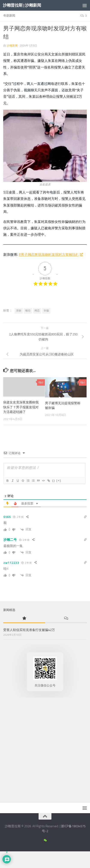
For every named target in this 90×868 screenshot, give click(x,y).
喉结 (28, 311)
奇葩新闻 (9, 16)
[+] (59, 481)
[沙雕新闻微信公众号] (45, 840)
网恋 (37, 311)
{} (54, 481)
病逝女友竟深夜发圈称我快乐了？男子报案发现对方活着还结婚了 (21, 407)
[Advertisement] (45, 749)
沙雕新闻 (12, 46)
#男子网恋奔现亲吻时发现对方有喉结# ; (51, 254)
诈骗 (46, 311)
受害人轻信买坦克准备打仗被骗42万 (29, 630)
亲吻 (19, 311)
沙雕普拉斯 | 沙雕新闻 (22, 5)
